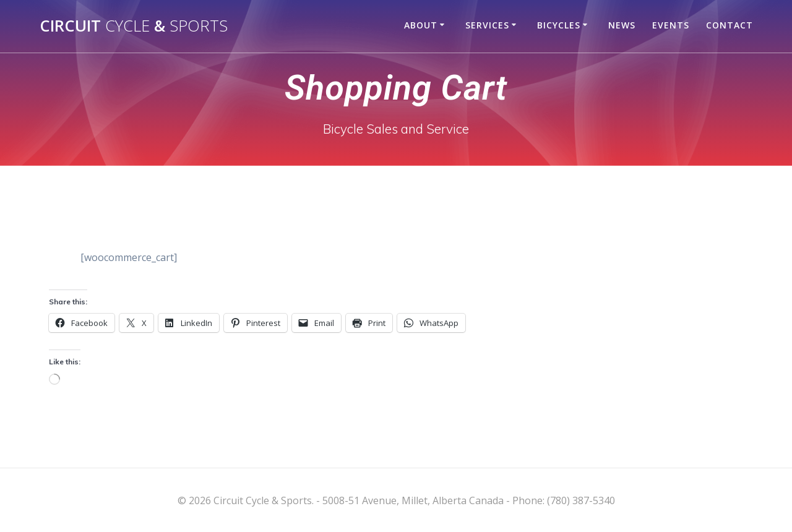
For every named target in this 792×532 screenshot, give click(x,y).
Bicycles (559, 25)
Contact (730, 25)
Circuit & (134, 26)
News (622, 25)
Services (487, 25)
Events (671, 25)
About (421, 25)
